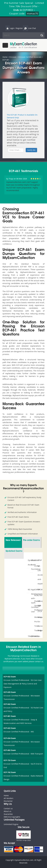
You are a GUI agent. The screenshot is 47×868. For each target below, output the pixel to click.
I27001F (38, 595)
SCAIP (35, 560)
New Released (13, 540)
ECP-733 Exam (10, 760)
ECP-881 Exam (10, 716)
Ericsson (13, 57)
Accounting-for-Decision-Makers (38, 624)
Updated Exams (14, 551)
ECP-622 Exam (10, 728)
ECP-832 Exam (10, 677)
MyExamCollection (23, 45)
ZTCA (38, 611)
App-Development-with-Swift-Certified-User (32, 601)
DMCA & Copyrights (12, 817)
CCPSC (35, 566)
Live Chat (29, 28)
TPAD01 (28, 636)
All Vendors (9, 798)
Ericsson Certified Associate (30, 57)
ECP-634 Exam (10, 738)
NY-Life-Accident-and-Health (38, 575)
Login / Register (14, 28)
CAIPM (35, 590)
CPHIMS (32, 636)
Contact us (8, 808)
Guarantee (8, 814)
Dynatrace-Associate (28, 562)
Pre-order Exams (32, 540)
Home (5, 57)
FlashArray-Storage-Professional (35, 606)
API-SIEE (38, 603)
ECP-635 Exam (10, 692)
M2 (28, 590)
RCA (35, 595)
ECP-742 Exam (10, 772)
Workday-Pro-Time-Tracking (35, 624)
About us (8, 811)
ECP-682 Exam (10, 750)
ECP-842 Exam (10, 704)
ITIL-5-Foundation (32, 565)
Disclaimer (8, 801)
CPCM (38, 590)
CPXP (38, 560)
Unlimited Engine (11, 824)
